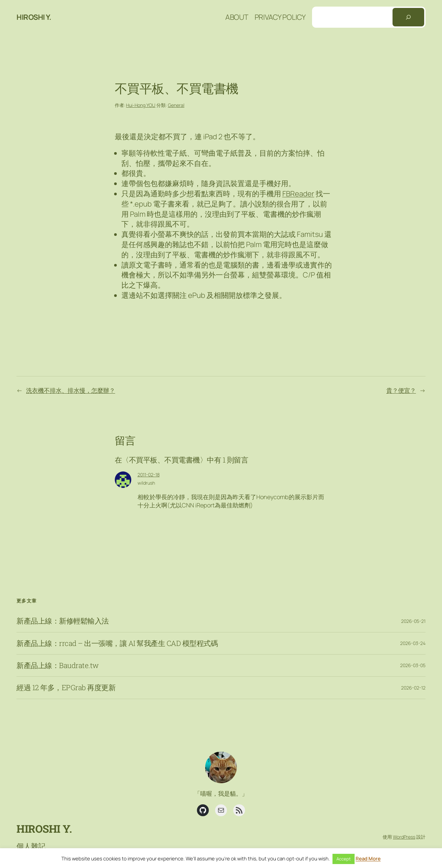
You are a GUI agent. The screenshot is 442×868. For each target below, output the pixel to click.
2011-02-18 (149, 475)
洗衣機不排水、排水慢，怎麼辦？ (71, 390)
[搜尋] (408, 17)
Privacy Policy (280, 17)
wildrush (146, 483)
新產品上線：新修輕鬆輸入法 (63, 621)
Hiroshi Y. (34, 17)
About (237, 17)
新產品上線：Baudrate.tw (58, 665)
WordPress (404, 837)
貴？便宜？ (401, 390)
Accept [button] (344, 859)
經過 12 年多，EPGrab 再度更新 (66, 688)
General (176, 105)
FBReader (298, 194)
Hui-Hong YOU (141, 105)
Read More (368, 859)
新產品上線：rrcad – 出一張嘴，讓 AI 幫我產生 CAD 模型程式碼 (117, 643)
